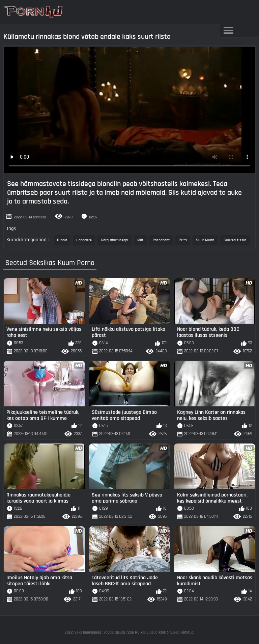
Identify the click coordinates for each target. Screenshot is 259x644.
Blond (62, 240)
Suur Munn (205, 240)
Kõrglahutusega (114, 240)
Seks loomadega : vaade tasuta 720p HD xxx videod (116, 632)
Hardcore (84, 240)
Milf (140, 240)
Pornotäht (161, 240)
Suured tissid (235, 240)
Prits (183, 240)
